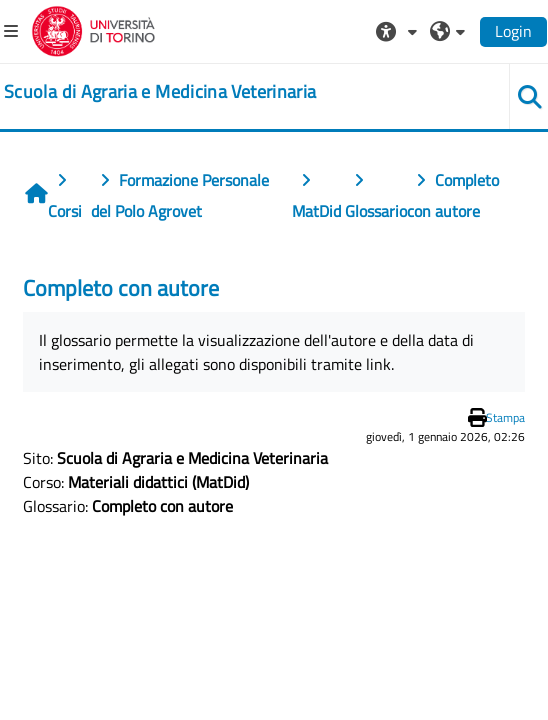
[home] (160, 92)
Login (513, 31)
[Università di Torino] (93, 29)
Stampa (505, 417)
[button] (399, 31)
